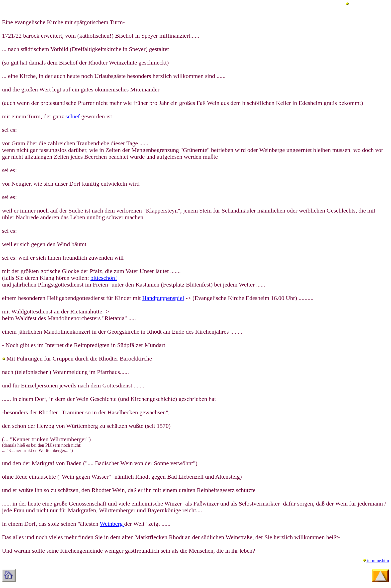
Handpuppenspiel (163, 298)
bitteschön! (104, 278)
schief (73, 116)
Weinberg (112, 524)
